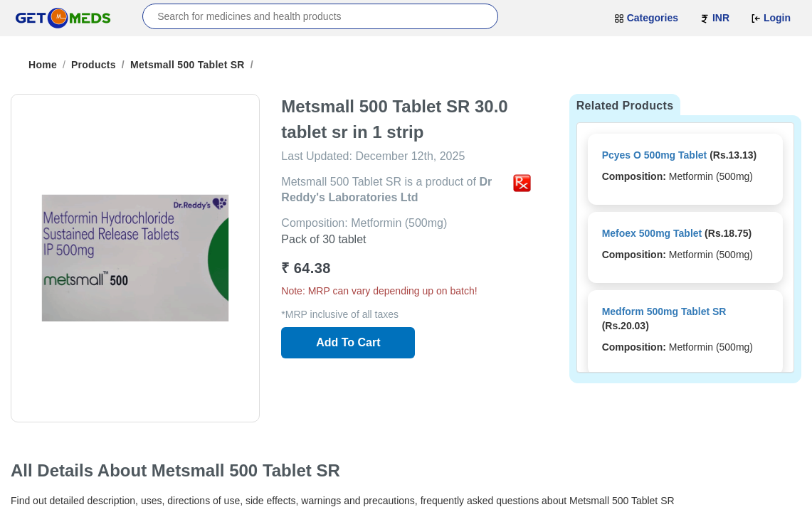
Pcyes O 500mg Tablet (655, 155)
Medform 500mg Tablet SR (664, 311)
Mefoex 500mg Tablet (652, 233)
